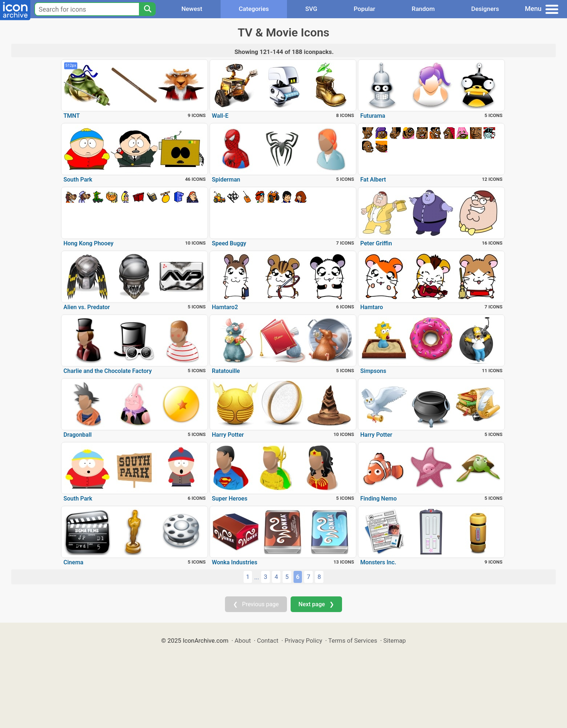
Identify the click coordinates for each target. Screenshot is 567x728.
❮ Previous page (256, 604)
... (257, 577)
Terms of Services (353, 641)
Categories (254, 9)
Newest (192, 9)
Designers (485, 9)
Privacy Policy (303, 641)
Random (423, 9)
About (243, 641)
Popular (364, 9)
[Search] (147, 9)
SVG (311, 9)
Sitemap (395, 641)
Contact (268, 641)
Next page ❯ (316, 604)
